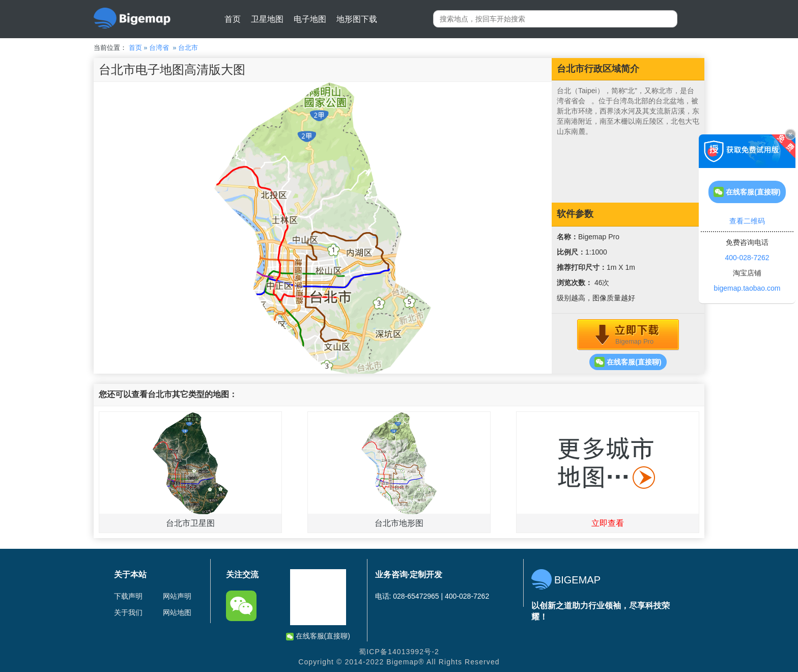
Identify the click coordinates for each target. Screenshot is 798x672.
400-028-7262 (747, 258)
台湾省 (159, 48)
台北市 (188, 48)
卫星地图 (267, 19)
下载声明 (128, 596)
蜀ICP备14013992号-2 (399, 652)
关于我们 (128, 612)
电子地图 (310, 19)
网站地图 (177, 612)
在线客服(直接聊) (628, 362)
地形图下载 (357, 19)
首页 (233, 19)
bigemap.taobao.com (747, 288)
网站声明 (177, 596)
